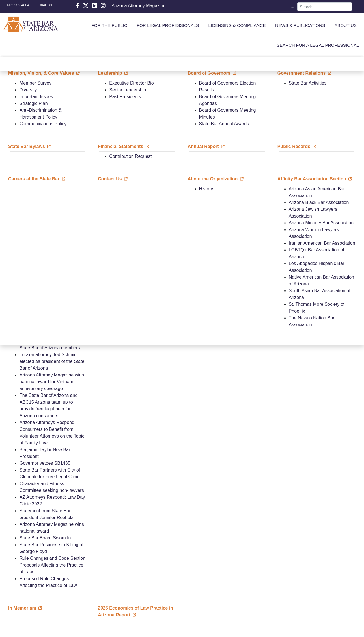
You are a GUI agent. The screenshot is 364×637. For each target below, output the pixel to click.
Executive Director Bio (131, 83)
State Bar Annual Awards (224, 124)
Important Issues (36, 97)
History (206, 189)
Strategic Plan (34, 103)
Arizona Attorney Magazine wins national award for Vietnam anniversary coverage (52, 382)
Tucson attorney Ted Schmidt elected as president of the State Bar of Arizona (52, 361)
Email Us (42, 5)
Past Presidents (125, 97)
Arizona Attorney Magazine (138, 6)
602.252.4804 (16, 5)
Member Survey (35, 83)
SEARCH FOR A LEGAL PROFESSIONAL (318, 45)
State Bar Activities (308, 83)
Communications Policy (43, 124)
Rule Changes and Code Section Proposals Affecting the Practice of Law (52, 565)
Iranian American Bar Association (322, 243)
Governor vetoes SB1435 (45, 463)
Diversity (28, 90)
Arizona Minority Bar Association (321, 223)
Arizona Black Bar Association (319, 202)
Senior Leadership (128, 90)
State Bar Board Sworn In (45, 538)
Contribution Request (130, 156)
